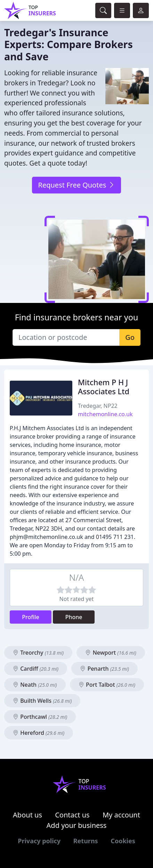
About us (27, 815)
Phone (74, 617)
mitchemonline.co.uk (105, 414)
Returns (86, 841)
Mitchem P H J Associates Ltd (104, 387)
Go (130, 337)
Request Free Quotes (76, 185)
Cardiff (36, 669)
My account (121, 815)
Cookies (123, 841)
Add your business (77, 825)
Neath (35, 685)
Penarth (104, 669)
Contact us (72, 815)
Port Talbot (107, 685)
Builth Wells (42, 701)
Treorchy (38, 653)
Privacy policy (39, 841)
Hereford (39, 733)
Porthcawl (40, 717)
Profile (31, 617)
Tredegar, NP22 (98, 406)
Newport (111, 653)
